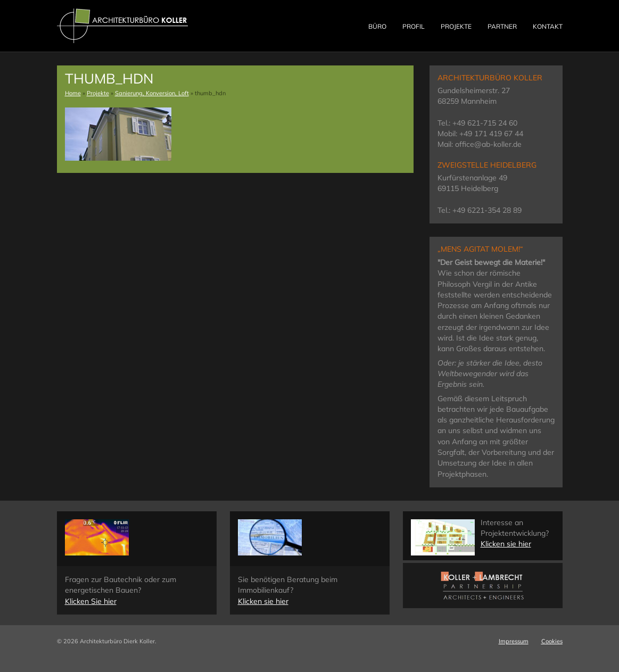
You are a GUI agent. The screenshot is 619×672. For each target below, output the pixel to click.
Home (73, 93)
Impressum (514, 641)
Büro (377, 26)
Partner (502, 26)
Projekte (456, 26)
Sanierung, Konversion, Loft (152, 93)
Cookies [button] (552, 641)
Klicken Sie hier (91, 601)
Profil (414, 26)
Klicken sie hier (263, 601)
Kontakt (548, 26)
